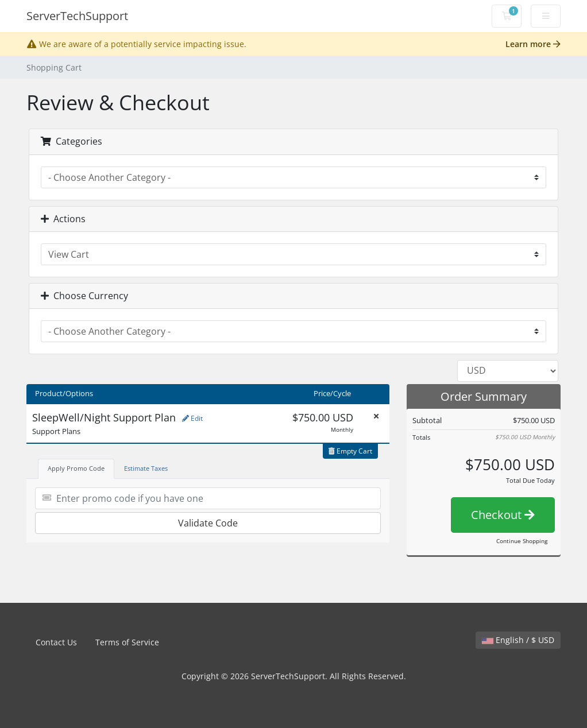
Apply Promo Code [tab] (76, 468)
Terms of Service (127, 642)
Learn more (533, 44)
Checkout (503, 515)
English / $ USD (518, 640)
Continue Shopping (522, 541)
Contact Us (56, 642)
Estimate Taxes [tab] (146, 468)
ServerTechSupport (77, 16)
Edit (192, 418)
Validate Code (208, 523)
